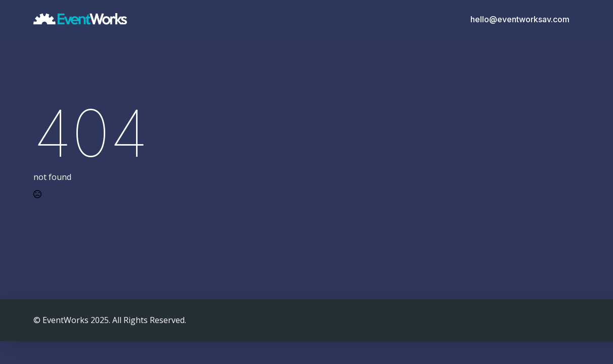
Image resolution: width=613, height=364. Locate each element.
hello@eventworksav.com (520, 19)
